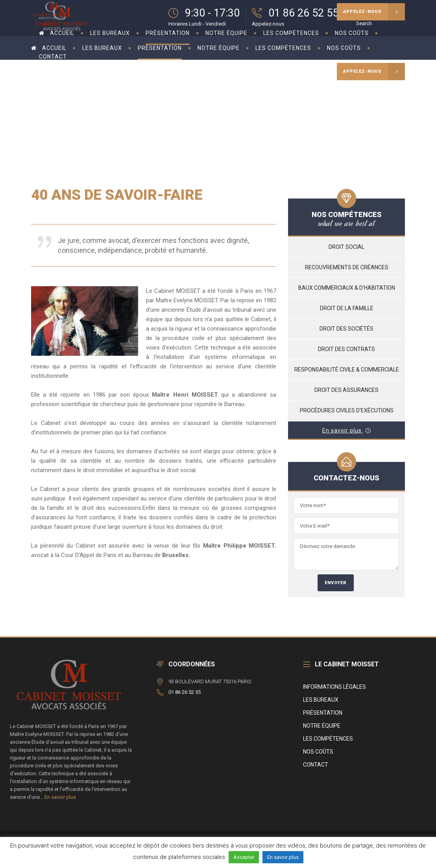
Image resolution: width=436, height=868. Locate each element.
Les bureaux (321, 700)
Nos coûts (318, 752)
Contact (316, 765)
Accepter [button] (244, 857)
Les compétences (328, 739)
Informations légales (334, 687)
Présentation (323, 713)
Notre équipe (322, 726)
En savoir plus (60, 797)
